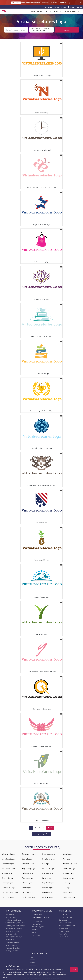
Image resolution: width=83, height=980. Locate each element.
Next (50, 828)
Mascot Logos (47, 888)
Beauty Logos (7, 873)
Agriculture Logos (8, 859)
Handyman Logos (49, 854)
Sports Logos (67, 892)
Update (67, 30)
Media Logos (47, 892)
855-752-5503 (61, 7)
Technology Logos (69, 897)
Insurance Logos (48, 868)
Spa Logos (66, 888)
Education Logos (28, 864)
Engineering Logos (29, 868)
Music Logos (67, 854)
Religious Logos (68, 873)
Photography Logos (70, 864)
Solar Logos (67, 883)
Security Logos (68, 878)
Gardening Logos (28, 897)
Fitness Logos (27, 883)
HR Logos (46, 864)
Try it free (64, 3)
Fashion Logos (27, 873)
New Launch (16, 3)
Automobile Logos (8, 868)
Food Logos (26, 888)
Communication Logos (10, 892)
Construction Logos (29, 854)
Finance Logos (27, 878)
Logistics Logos (48, 883)
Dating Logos (27, 859)
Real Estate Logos (69, 868)
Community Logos (8, 888)
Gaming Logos (27, 892)
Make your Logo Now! (42, 834)
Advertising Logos (8, 854)
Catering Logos (7, 878)
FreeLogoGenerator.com (31, 3)
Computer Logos (8, 897)
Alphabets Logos (8, 864)
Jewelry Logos (47, 873)
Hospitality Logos (49, 859)
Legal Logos (47, 878)
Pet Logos (66, 859)
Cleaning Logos (7, 883)
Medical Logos (48, 897)
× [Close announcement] (81, 3)
